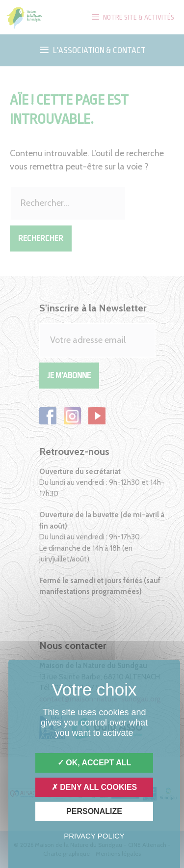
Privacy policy (94, 836)
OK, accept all (94, 763)
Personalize (94, 811)
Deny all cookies (94, 787)
